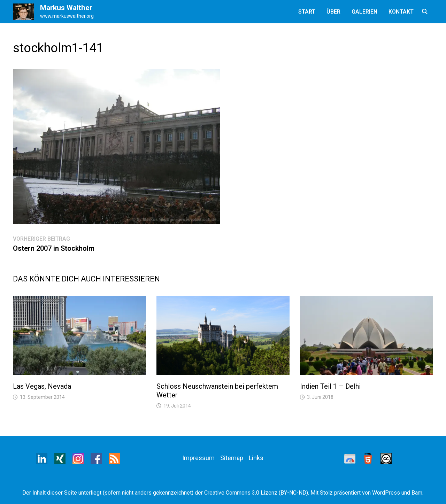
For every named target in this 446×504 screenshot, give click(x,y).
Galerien (364, 12)
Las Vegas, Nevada (42, 386)
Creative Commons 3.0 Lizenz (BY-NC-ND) (256, 493)
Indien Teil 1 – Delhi (330, 386)
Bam (417, 493)
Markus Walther (66, 8)
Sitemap (232, 458)
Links (256, 458)
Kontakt (401, 12)
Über (333, 12)
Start (307, 12)
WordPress (386, 493)
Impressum (198, 458)
